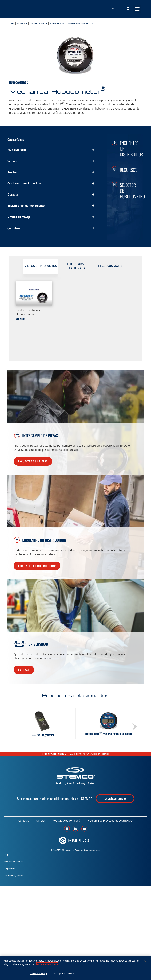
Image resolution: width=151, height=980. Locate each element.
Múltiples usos (17, 150)
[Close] (145, 961)
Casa (12, 24)
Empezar (24, 670)
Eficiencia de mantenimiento (26, 206)
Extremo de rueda (38, 24)
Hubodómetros (57, 24)
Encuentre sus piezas (33, 461)
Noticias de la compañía (67, 821)
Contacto (24, 821)
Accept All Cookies (64, 973)
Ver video (21, 319)
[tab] (41, 267)
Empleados (10, 869)
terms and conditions (47, 964)
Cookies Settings (38, 973)
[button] (137, 9)
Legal (7, 855)
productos (22, 24)
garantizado (15, 228)
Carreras (41, 821)
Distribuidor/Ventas (14, 876)
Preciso (12, 172)
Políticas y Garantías (14, 862)
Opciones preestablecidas (25, 183)
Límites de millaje (19, 217)
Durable (13, 195)
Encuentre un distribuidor (37, 566)
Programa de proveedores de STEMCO (110, 821)
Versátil (12, 161)
